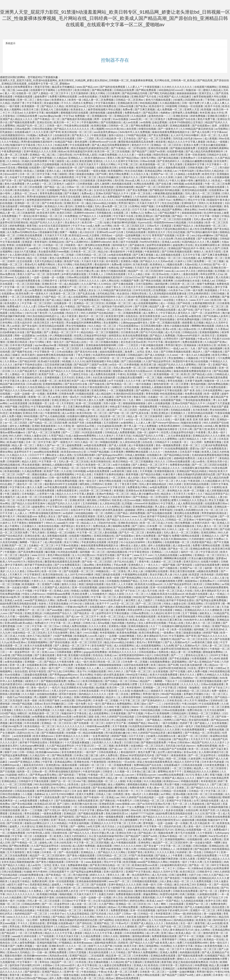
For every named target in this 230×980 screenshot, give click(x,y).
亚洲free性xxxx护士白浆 (103, 142)
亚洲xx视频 (180, 794)
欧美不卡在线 (213, 106)
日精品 (189, 855)
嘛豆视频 (51, 552)
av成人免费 (94, 226)
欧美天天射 (131, 946)
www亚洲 (136, 119)
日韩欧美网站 (213, 584)
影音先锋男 (221, 161)
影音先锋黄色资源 (150, 316)
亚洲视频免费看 (194, 416)
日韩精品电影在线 (193, 426)
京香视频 (7, 710)
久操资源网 (105, 216)
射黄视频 (119, 491)
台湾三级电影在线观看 (206, 801)
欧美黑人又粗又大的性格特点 (71, 836)
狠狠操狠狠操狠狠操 (135, 403)
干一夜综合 (25, 216)
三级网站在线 (77, 449)
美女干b (82, 671)
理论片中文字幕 (197, 200)
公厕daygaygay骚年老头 (135, 323)
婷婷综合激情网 (120, 810)
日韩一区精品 (203, 626)
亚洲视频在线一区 (102, 116)
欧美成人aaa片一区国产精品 (148, 759)
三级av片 (5, 164)
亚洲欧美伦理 (57, 946)
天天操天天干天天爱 (56, 235)
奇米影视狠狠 (108, 633)
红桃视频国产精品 (57, 190)
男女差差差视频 (31, 465)
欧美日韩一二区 (116, 688)
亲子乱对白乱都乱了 (49, 268)
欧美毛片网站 (220, 355)
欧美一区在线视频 (182, 629)
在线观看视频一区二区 (29, 245)
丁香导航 (210, 100)
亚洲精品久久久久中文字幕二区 (109, 823)
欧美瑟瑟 (114, 542)
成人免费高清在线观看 (103, 374)
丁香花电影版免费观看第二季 (200, 400)
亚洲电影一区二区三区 (27, 203)
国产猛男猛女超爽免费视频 (34, 180)
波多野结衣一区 (59, 500)
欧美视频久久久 (112, 939)
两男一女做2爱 (103, 119)
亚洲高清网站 (99, 390)
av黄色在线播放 (88, 97)
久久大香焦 (64, 426)
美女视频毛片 (8, 497)
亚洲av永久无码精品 (19, 952)
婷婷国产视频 (211, 633)
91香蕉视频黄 (200, 658)
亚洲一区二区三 (26, 100)
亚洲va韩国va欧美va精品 (19, 623)
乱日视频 (199, 323)
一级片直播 (194, 197)
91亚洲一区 (183, 235)
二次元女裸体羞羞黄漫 (178, 436)
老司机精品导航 (106, 294)
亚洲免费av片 (188, 158)
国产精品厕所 (149, 277)
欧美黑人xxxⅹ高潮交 (110, 859)
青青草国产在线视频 (164, 235)
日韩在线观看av (148, 652)
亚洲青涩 (32, 374)
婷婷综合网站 (49, 358)
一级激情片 (165, 639)
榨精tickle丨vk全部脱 (162, 300)
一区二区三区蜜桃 (219, 707)
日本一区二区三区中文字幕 (35, 174)
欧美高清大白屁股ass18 (139, 371)
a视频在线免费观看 (208, 571)
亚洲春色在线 (82, 762)
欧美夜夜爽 (90, 497)
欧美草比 (150, 852)
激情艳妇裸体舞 (92, 568)
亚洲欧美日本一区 (74, 203)
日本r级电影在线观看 (190, 478)
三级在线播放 (61, 109)
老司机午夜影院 (69, 281)
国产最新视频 (188, 339)
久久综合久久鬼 (140, 174)
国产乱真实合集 (87, 294)
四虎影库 (123, 943)
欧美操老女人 (79, 109)
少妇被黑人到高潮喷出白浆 (188, 100)
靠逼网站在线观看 (133, 939)
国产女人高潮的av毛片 (178, 642)
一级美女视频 (144, 155)
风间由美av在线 (59, 956)
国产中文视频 (221, 542)
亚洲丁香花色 (185, 516)
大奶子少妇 (195, 875)
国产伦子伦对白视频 (152, 332)
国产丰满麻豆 (72, 193)
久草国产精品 (56, 436)
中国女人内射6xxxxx (34, 594)
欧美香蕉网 (122, 746)
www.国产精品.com (88, 87)
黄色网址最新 (154, 533)
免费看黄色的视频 (180, 465)
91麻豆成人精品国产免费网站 (166, 210)
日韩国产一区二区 (42, 868)
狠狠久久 (199, 252)
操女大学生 (217, 113)
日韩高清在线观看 (116, 274)
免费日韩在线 (195, 710)
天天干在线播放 (82, 219)
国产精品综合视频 (151, 474)
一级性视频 (95, 939)
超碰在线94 (105, 587)
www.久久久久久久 (18, 917)
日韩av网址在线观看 (78, 277)
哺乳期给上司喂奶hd (91, 484)
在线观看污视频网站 (206, 87)
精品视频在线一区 (134, 859)
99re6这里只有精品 (137, 675)
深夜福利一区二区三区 (92, 765)
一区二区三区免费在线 (79, 429)
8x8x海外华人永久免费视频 (135, 132)
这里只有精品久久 (190, 439)
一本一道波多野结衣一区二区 (24, 652)
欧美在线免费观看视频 (136, 336)
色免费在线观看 (194, 394)
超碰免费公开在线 (183, 245)
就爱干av (23, 885)
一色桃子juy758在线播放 (19, 697)
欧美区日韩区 (65, 213)
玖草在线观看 (32, 723)
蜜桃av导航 (103, 810)
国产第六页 (200, 429)
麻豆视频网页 (175, 733)
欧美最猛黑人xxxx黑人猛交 (90, 636)
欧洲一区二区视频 (139, 300)
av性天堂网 (94, 826)
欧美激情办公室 (199, 206)
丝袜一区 (150, 274)
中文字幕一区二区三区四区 (37, 303)
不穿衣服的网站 (90, 122)
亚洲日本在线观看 (108, 820)
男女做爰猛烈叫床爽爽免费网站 (84, 323)
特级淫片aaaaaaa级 (137, 868)
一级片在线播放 (143, 384)
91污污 (146, 235)
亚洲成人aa (113, 797)
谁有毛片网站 (149, 158)
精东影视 (161, 142)
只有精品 (160, 600)
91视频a (32, 135)
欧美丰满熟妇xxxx (96, 158)
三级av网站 (88, 565)
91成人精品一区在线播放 (137, 449)
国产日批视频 (87, 168)
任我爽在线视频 (22, 717)
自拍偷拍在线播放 (47, 694)
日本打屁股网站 (145, 284)
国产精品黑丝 (151, 113)
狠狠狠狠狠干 (36, 523)
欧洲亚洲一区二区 (71, 888)
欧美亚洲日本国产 (69, 381)
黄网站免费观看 (58, 952)
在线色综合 (132, 316)
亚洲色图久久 (136, 565)
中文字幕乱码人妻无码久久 (176, 313)
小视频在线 (192, 358)
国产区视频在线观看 (53, 733)
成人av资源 (69, 413)
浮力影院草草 (213, 604)
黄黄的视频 (124, 759)
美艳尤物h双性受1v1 (38, 691)
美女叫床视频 (167, 277)
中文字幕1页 (170, 688)
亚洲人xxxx (49, 652)
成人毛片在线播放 (151, 969)
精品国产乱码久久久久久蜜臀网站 (178, 365)
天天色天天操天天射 (68, 936)
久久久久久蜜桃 (81, 258)
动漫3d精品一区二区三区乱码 (29, 633)
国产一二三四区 (72, 432)
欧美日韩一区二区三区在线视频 (112, 151)
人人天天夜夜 (126, 584)
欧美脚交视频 (99, 126)
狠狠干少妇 (11, 752)
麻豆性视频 (16, 723)
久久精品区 (173, 552)
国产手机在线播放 (180, 658)
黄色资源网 (81, 142)
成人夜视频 (211, 139)
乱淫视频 (220, 271)
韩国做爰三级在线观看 (71, 345)
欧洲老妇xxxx (171, 781)
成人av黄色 (199, 461)
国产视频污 (49, 168)
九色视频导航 (8, 962)
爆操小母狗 (187, 180)
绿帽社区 (118, 387)
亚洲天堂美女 (137, 678)
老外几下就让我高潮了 (40, 636)
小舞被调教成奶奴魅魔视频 (168, 193)
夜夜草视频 (132, 474)
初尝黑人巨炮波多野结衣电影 (91, 336)
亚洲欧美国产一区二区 (14, 545)
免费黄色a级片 (133, 113)
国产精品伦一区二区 (89, 306)
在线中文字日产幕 (80, 620)
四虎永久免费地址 (84, 103)
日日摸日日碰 (132, 742)
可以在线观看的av (129, 326)
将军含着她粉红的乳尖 (154, 248)
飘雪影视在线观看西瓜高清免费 (136, 142)
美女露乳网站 (140, 920)
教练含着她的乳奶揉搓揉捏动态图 (90, 148)
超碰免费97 (41, 97)
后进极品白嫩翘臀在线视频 (197, 161)
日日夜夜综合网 (130, 332)
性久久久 (161, 461)
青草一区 (54, 888)
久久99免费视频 (99, 749)
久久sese (172, 355)
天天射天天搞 (124, 436)
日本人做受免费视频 (39, 710)
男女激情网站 (176, 358)
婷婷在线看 (31, 936)
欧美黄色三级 (204, 920)
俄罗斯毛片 (138, 639)
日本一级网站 (45, 177)
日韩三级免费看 (196, 261)
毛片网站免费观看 (128, 907)
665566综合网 (91, 888)
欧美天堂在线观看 (71, 197)
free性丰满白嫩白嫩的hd (213, 210)
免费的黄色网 (137, 788)
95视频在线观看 (24, 97)
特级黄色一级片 (75, 245)
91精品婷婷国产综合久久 (58, 613)
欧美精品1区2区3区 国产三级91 (53, 804)
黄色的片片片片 (141, 145)
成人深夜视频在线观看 (168, 255)
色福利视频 (216, 206)
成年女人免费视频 (210, 297)
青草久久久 (68, 268)
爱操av (124, 755)
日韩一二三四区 (86, 139)
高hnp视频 (104, 623)
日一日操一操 (66, 358)
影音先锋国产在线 (102, 646)
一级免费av (168, 633)
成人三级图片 (146, 600)
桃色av (62, 151)
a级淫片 (71, 184)
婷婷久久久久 (98, 875)
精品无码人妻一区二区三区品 (88, 978)
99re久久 (51, 523)
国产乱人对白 (199, 797)
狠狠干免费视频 (206, 284)
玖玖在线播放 (196, 222)
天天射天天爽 (73, 558)
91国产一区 (124, 239)
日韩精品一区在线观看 (191, 106)
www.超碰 (23, 90)
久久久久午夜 (134, 381)
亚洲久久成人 (54, 171)
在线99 (127, 264)
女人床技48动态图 (130, 442)
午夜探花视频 (222, 413)
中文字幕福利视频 (41, 407)
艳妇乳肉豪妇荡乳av (34, 368)
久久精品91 (157, 613)
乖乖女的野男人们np (212, 274)
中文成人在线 (84, 474)
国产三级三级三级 (104, 610)
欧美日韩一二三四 (92, 222)
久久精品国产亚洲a (215, 342)
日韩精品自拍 (190, 332)
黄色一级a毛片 (71, 397)
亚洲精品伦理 (122, 116)
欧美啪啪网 (51, 290)
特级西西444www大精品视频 (171, 222)
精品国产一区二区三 (63, 962)
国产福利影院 (67, 817)
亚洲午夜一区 (72, 972)
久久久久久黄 (127, 155)
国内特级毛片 (120, 245)
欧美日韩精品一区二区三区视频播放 (134, 461)
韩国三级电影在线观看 (212, 187)
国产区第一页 (9, 180)
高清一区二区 (209, 135)
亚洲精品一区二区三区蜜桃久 (205, 713)
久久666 (108, 707)
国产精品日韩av (131, 158)
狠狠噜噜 (125, 936)
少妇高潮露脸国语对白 (13, 135)
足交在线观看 (25, 261)
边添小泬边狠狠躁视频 (47, 164)
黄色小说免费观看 (15, 184)
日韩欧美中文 (50, 281)
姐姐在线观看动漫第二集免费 (116, 352)
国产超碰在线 (137, 245)
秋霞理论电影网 (169, 894)
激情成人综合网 (92, 197)
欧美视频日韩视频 (47, 894)
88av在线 (137, 810)
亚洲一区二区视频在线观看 (165, 323)
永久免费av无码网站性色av (23, 232)
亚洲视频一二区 (34, 662)
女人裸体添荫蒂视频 (130, 697)
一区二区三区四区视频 (27, 284)
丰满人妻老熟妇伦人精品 (195, 268)
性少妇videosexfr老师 (163, 917)
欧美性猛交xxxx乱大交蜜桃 (84, 235)
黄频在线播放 (40, 474)
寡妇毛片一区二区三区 (91, 316)
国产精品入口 (34, 239)
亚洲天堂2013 (191, 562)
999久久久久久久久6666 (128, 846)
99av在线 (224, 139)
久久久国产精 (89, 284)
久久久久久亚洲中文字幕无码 (122, 161)
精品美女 (166, 494)
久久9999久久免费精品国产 (42, 458)
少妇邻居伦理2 (172, 704)
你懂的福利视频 (209, 678)
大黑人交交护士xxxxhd (64, 691)
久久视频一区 (122, 772)
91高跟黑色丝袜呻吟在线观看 (109, 355)
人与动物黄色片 (99, 594)
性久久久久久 (45, 145)
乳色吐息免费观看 (186, 239)
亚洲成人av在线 (171, 242)
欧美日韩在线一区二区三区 (77, 132)
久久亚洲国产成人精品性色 (55, 587)
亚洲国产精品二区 (104, 923)
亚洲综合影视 (33, 536)
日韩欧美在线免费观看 (30, 235)
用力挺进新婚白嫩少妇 (118, 733)
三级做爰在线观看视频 (35, 675)
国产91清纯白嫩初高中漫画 (203, 232)
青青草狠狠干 (170, 939)
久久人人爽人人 (96, 668)
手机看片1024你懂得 (34, 219)
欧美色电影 (108, 187)
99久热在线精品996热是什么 (44, 316)
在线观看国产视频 (171, 400)
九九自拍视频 (57, 313)
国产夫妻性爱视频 (42, 158)
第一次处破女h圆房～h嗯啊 (23, 587)
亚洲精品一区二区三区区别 (167, 145)
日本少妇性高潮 (64, 390)
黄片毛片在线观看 (186, 833)
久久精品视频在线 (170, 103)
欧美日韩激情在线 (101, 461)
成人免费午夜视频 (76, 959)
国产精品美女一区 (85, 613)
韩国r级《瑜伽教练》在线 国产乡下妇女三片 (116, 591)
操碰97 (19, 959)
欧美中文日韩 (173, 613)
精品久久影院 (30, 461)
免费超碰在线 (82, 439)
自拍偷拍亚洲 (62, 135)
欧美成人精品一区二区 (143, 620)
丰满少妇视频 (134, 781)
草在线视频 (156, 784)
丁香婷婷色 (127, 429)
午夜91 (121, 374)
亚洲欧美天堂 (156, 878)
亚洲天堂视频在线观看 (210, 681)
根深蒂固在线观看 (146, 168)
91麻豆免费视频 (108, 155)
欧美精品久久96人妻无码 (59, 206)
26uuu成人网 (132, 180)
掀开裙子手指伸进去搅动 (121, 219)
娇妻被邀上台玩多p (47, 684)
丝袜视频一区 (74, 733)
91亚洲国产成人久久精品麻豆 (175, 97)
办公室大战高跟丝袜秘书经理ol (106, 836)
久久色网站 (113, 507)
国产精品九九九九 (155, 520)
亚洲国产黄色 (135, 852)
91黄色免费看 (97, 578)
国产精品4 (16, 578)
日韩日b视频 (218, 294)
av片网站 (108, 226)
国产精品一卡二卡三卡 (185, 216)
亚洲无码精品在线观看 (195, 190)
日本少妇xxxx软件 (17, 730)
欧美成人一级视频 (218, 142)
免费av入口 (137, 213)
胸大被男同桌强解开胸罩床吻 (162, 859)
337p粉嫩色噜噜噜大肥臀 (169, 581)
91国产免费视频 (64, 636)
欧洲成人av (171, 171)
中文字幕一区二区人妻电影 (66, 623)
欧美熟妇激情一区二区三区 (211, 226)
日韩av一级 (130, 914)
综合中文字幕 (124, 329)
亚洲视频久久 (178, 413)
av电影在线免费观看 (120, 255)
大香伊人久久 (39, 581)
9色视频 (66, 361)
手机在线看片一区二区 (202, 717)
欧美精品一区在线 (214, 939)
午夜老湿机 (194, 481)
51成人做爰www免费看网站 (81, 436)
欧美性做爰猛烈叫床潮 (80, 151)
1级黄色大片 (32, 681)
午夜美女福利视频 (181, 497)
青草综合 (45, 962)
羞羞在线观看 (51, 239)
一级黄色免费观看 (52, 813)
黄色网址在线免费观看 (98, 245)
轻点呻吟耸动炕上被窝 (216, 213)
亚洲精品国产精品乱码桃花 (192, 471)
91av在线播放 (121, 119)
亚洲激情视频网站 (210, 332)
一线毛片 (79, 465)
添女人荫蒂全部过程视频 (153, 623)
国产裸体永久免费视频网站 (117, 704)
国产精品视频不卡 (170, 213)
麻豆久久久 (19, 491)
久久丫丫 (155, 626)
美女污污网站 (65, 264)
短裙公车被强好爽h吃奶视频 (120, 222)
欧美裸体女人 (59, 100)
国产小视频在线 (214, 352)
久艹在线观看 (47, 936)
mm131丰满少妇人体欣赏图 (121, 129)
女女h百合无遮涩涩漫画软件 (110, 190)
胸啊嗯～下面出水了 (31, 542)
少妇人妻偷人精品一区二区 (174, 881)
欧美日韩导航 (42, 939)
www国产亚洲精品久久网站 (80, 549)
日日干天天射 (140, 210)
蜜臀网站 (136, 694)
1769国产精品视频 (136, 135)
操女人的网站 (203, 930)
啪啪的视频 (66, 894)
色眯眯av (166, 113)
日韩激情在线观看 (156, 287)
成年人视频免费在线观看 (172, 168)
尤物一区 (142, 432)
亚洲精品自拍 (57, 242)
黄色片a (141, 642)
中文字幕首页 (35, 103)
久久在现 (66, 471)
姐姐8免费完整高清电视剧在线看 (56, 355)
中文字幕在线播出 (106, 103)
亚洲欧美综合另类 (46, 826)
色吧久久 (23, 775)
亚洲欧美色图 (30, 597)
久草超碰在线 (57, 616)
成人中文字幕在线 (87, 965)
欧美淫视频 (130, 862)
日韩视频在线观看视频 (17, 649)
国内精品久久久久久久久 (98, 658)
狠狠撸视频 (96, 891)
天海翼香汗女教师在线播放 (114, 97)
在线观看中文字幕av (21, 419)
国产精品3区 (214, 804)
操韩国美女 (115, 336)
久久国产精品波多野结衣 (157, 361)
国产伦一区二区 (209, 891)
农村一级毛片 (186, 726)
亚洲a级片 (10, 510)
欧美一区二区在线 (199, 749)
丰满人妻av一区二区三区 (161, 788)
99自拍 (136, 239)
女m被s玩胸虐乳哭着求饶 (132, 258)
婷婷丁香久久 (114, 287)
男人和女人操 (136, 571)
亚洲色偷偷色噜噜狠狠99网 (101, 345)
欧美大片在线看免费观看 (41, 491)
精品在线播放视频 (93, 733)
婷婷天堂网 (177, 155)
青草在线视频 (175, 381)
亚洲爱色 (165, 500)
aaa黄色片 (35, 248)
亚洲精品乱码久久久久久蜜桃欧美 (204, 610)
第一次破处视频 (112, 449)
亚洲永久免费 (191, 145)
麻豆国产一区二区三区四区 (123, 410)
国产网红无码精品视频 (162, 93)
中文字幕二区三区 (128, 164)
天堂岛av (17, 113)
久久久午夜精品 (11, 142)
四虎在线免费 (52, 797)
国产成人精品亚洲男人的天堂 (62, 891)
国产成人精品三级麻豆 (59, 300)
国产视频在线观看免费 (22, 122)
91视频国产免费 (130, 281)
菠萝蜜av (221, 558)
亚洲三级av (141, 704)
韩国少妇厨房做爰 (167, 888)
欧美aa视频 (39, 658)
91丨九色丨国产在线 (197, 348)
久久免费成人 (36, 891)
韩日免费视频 (183, 523)
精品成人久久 (89, 523)
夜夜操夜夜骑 (49, 426)
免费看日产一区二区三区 (73, 287)
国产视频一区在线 (78, 730)
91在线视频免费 (77, 820)
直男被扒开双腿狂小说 (196, 694)
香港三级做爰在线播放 (82, 174)
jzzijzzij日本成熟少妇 (104, 759)
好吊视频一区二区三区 (99, 368)
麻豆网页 (131, 600)
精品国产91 (24, 229)
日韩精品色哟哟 (201, 407)
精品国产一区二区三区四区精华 (154, 187)
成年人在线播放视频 (218, 177)
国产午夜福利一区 (94, 797)
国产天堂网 (141, 306)
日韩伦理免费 (162, 655)
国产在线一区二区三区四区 (97, 562)
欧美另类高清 (102, 720)
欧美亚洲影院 (15, 171)
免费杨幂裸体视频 (78, 865)
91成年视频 (61, 597)
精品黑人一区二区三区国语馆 (210, 768)
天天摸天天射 (142, 268)
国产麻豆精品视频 (169, 158)
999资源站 (58, 558)
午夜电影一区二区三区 (101, 775)
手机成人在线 (176, 623)
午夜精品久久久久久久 (114, 300)
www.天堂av (139, 516)
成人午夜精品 (68, 306)
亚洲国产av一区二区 (162, 174)
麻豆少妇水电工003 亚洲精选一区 (193, 885)
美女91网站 (86, 675)
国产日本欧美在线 (52, 203)
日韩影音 (108, 772)
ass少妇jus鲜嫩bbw (203, 235)
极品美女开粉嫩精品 (64, 87)
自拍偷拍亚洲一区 (68, 168)
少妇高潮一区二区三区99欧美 (96, 491)
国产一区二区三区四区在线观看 (174, 219)
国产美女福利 (30, 326)
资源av (199, 946)
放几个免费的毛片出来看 (146, 649)
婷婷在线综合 (194, 914)
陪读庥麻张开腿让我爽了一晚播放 (59, 232)
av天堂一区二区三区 (123, 604)
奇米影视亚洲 (209, 781)
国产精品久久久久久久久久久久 (72, 129)
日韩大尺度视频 (78, 952)
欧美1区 (199, 584)
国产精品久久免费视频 (163, 336)
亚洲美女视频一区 (19, 688)
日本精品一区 (196, 791)
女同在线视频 (132, 387)
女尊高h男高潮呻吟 (170, 426)
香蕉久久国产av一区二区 (32, 274)
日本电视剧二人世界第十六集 (38, 494)
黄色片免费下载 (207, 119)
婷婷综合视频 (206, 271)
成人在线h (72, 161)
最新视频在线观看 (148, 607)
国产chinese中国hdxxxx (166, 423)
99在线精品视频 (149, 103)
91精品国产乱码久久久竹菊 (149, 436)
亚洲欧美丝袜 (181, 116)
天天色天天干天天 (134, 287)
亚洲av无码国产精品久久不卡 (112, 193)
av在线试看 (68, 700)
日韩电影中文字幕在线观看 (167, 390)
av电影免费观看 (159, 487)
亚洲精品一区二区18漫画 (61, 533)
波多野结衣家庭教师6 (159, 245)
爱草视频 (148, 823)
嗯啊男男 (20, 239)
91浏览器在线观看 (93, 432)
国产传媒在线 (97, 384)
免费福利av (147, 907)
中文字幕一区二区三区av (46, 626)
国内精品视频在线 (10, 465)
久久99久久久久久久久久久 (177, 87)
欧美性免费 (23, 294)
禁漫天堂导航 (43, 87)
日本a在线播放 (65, 352)
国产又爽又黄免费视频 (215, 255)
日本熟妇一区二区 (54, 245)
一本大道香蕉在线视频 (99, 739)
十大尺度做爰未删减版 (77, 742)
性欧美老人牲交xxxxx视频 (127, 500)
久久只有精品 (118, 952)
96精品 (179, 610)
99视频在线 (103, 571)
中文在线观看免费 (80, 145)
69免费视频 (201, 965)
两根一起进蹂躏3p (25, 336)
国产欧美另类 (124, 397)
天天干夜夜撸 (120, 726)
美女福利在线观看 (199, 720)
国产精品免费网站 (124, 587)
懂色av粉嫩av (106, 468)
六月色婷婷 (141, 197)
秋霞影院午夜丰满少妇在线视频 (191, 361)
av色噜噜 (145, 122)
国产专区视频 (39, 859)
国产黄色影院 (185, 565)
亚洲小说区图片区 (114, 872)
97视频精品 (66, 943)
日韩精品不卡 (162, 442)
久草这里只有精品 (41, 917)
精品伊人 (198, 352)
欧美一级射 (113, 578)
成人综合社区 (87, 232)
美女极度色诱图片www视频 (54, 252)
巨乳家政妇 (7, 132)
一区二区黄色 (118, 478)
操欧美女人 (125, 539)
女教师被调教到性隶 (204, 303)
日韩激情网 (14, 461)
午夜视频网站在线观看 (135, 575)
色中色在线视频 (101, 878)
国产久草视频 (190, 306)
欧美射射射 (217, 203)
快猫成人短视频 (80, 591)
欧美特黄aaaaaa (83, 943)
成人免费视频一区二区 (170, 109)
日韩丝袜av (184, 742)
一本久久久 (152, 565)
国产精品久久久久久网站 (112, 852)
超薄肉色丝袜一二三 (160, 116)
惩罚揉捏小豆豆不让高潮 (135, 549)
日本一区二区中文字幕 (106, 429)
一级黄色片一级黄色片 (59, 849)
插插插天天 (155, 197)
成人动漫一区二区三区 (84, 904)
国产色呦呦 (126, 268)
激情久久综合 (69, 584)
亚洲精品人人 (76, 158)
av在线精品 (142, 629)
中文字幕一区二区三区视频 (20, 287)
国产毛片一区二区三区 (132, 533)
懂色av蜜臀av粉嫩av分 (13, 432)
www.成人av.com (175, 271)
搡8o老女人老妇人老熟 (59, 455)
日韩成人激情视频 (135, 455)
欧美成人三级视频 (35, 171)
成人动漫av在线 (188, 329)
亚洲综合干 (21, 248)
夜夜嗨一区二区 (37, 397)
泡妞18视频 (118, 623)
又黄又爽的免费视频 (79, 407)
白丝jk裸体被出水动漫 (188, 281)
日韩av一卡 (183, 868)
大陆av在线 (191, 264)
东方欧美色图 (141, 264)
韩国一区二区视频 (176, 759)
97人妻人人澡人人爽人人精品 (77, 239)
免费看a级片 (14, 306)
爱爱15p (195, 449)
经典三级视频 (188, 894)
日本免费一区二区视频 (123, 229)
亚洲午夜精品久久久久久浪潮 (40, 151)
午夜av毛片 (204, 339)
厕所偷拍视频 (8, 100)
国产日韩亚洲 (15, 823)
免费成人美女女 (88, 290)
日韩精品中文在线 (217, 155)
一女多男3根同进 (100, 736)
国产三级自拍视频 (132, 361)
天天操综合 (147, 419)
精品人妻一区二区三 (24, 445)
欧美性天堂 (209, 174)
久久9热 (4, 145)
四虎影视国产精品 (202, 542)
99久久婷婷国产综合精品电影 (98, 313)
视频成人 (25, 158)
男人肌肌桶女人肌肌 (174, 197)
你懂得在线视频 (148, 129)
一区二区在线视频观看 (85, 807)
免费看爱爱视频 (120, 910)
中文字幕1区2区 (117, 487)
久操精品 (181, 174)
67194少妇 (77, 604)
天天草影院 (68, 403)
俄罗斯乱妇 (68, 526)
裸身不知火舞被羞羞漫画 (96, 629)
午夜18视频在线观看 (152, 345)
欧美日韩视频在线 (93, 681)
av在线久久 (30, 878)
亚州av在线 (163, 274)
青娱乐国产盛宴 (220, 407)
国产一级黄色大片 (169, 129)
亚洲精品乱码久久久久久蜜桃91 (202, 772)
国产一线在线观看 (69, 852)
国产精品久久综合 (195, 177)
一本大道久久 (97, 287)
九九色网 (168, 646)
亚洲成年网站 (105, 180)
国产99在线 (184, 303)
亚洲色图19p (53, 765)
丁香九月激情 (175, 164)
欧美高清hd (217, 629)
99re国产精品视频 (172, 694)
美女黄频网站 (111, 323)
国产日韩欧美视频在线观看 (177, 252)
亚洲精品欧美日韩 (128, 103)
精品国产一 (147, 681)
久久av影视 (181, 316)
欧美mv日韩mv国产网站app (32, 978)
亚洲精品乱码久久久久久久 (90, 507)
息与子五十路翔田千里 (113, 888)
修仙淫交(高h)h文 (10, 148)
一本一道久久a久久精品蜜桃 (195, 355)
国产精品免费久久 (125, 975)
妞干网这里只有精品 (155, 381)
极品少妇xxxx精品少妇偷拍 (102, 203)
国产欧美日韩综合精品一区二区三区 (30, 329)
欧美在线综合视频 (49, 526)
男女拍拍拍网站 (219, 410)
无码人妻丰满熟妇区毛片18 (210, 591)
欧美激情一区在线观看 (77, 171)
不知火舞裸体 (132, 710)
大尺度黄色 (151, 749)
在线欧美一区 (24, 93)
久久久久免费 (32, 568)
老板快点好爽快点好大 (37, 823)
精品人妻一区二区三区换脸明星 (18, 213)
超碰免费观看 (115, 113)
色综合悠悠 (21, 671)
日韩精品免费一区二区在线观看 (189, 807)
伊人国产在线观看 (220, 639)
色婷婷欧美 (38, 839)
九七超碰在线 (22, 277)
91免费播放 (71, 216)
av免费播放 (16, 449)
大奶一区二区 (209, 439)
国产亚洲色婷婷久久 (169, 161)
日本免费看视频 (165, 206)
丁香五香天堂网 (160, 410)
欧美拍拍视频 (15, 400)
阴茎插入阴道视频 (35, 319)
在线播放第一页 (63, 303)
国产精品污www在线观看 (148, 558)
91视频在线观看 (85, 394)
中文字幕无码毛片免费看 (56, 568)
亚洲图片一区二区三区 (212, 306)
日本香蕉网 (118, 452)
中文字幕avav (219, 132)
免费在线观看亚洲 (35, 300)
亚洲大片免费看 (85, 794)
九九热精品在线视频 (167, 555)
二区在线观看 (97, 956)
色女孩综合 (124, 294)
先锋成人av (208, 281)
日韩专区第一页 (24, 849)
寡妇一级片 (48, 668)
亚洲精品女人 (146, 310)
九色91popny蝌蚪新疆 (32, 746)
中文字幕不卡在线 (124, 216)
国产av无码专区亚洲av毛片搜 (154, 804)
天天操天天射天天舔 (93, 261)
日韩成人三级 (104, 794)
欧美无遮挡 (29, 355)
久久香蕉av (222, 329)
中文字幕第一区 (48, 461)
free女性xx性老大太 (109, 549)
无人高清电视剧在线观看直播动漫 (168, 294)
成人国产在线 (186, 310)
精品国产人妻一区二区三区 (165, 306)
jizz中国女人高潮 (126, 839)
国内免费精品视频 (218, 384)
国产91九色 (55, 671)
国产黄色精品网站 (132, 578)
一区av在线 (129, 762)
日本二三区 (24, 626)
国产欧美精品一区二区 (119, 384)
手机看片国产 (8, 946)
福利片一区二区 (174, 416)
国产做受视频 (163, 216)
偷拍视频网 (52, 113)
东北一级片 (140, 878)
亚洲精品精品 (12, 739)
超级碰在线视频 (167, 478)
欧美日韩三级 (61, 759)
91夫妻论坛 (123, 649)
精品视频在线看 (9, 468)
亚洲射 (36, 426)
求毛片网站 (46, 597)
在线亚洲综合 (123, 920)
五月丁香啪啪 (190, 613)
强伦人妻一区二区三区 (61, 229)
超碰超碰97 (208, 197)
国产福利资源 (67, 775)
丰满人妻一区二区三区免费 (92, 684)
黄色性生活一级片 (107, 768)
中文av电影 (129, 358)
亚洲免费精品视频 (143, 507)
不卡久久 (66, 103)
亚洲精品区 (70, 813)
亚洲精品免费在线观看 (163, 956)
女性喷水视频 (126, 168)
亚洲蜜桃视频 (52, 378)
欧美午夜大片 (8, 516)
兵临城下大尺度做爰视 (22, 177)
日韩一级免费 (15, 290)
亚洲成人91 (140, 965)
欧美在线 (151, 639)
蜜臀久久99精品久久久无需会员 (189, 500)
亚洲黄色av (132, 491)
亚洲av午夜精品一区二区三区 (165, 258)
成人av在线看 (131, 122)
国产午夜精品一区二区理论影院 (129, 148)
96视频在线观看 (109, 442)
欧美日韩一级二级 (40, 139)
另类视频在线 (104, 213)
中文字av (68, 116)
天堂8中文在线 (69, 248)
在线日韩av (16, 313)
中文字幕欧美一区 (45, 352)
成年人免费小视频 (12, 416)
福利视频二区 (202, 629)
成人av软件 (34, 865)
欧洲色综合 (115, 762)
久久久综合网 (166, 239)
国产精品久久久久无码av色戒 (157, 261)
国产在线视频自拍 (111, 122)
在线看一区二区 (49, 381)
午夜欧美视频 (99, 135)
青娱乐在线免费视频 (19, 478)
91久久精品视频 (153, 781)
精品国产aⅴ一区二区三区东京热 (36, 510)
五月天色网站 (47, 520)
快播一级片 (149, 885)
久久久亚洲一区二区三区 (184, 297)
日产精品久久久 (88, 216)
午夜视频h (38, 206)
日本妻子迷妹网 (194, 381)
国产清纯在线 (85, 923)
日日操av (67, 901)
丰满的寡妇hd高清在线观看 (129, 394)
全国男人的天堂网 (27, 768)
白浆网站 (134, 206)
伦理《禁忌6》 (137, 720)
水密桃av (48, 965)
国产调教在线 (108, 801)
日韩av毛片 (153, 226)
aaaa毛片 (40, 849)
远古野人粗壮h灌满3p (170, 752)
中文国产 (197, 607)
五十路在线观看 (31, 739)
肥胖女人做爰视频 (148, 510)
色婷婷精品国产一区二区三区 (31, 339)
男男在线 (15, 927)
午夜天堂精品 (51, 248)
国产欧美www (122, 516)
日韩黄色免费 (67, 394)
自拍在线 (148, 442)
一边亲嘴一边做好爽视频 (121, 636)
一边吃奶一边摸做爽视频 (127, 235)
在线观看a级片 (23, 132)
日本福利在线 (206, 158)
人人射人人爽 (143, 423)
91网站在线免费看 (144, 184)
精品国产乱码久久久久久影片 (47, 222)
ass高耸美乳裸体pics (106, 132)
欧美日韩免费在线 (107, 106)
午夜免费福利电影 (12, 151)
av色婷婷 (68, 513)
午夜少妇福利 (190, 704)
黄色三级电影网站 (149, 946)
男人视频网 (98, 129)
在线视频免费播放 (160, 662)
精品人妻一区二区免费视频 (99, 100)
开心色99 (214, 658)
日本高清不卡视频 (190, 452)
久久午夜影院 (205, 833)
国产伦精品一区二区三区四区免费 (49, 423)
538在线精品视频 (151, 710)
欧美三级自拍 (159, 665)
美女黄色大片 (73, 222)
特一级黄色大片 (40, 294)
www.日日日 (62, 510)
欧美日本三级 (31, 109)
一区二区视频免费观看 (129, 313)
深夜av (38, 704)
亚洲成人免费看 (54, 707)
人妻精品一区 (17, 374)
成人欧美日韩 (17, 197)
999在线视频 (31, 416)
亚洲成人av (196, 587)
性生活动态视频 (134, 171)
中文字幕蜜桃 (99, 258)
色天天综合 (109, 826)
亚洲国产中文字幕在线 (13, 258)
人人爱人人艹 (135, 87)
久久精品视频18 (212, 481)
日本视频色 (113, 581)
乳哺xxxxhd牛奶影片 (189, 336)
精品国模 (82, 778)
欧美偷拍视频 (12, 471)
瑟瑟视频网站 (180, 662)
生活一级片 (94, 704)
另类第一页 (205, 365)
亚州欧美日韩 (211, 529)
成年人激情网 (102, 184)
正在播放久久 (30, 526)
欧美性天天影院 (217, 429)
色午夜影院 (112, 261)
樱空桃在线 (121, 788)
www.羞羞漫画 (94, 862)
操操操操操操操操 (187, 93)
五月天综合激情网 (79, 597)
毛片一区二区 (166, 481)
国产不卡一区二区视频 (192, 936)
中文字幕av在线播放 (67, 545)
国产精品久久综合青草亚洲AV (115, 497)
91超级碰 (11, 775)
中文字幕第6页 (33, 575)
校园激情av (192, 581)
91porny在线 (145, 222)
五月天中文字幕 (192, 255)
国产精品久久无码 (87, 817)
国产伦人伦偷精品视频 (53, 416)
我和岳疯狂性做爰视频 (40, 429)
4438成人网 (211, 426)
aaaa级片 (62, 523)
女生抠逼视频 (161, 671)
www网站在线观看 (22, 164)
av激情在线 (195, 316)
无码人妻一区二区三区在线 (74, 461)
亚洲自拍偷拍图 (125, 187)
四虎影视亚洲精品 (40, 885)
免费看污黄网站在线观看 (64, 97)
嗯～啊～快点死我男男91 (155, 348)
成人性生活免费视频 (201, 229)
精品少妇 (103, 252)
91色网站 (166, 946)
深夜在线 (90, 604)
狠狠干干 (158, 449)
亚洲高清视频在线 (185, 526)
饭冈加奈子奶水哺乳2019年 (118, 306)
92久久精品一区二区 (87, 442)
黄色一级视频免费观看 (169, 445)
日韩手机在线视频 (157, 678)
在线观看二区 (121, 213)
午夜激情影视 (53, 413)
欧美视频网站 (116, 171)
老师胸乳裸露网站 (219, 148)
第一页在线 (195, 852)
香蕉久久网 (114, 158)
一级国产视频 (168, 565)
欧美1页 (186, 374)
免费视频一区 (83, 116)
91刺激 (21, 901)
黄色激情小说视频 (106, 239)
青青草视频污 (155, 642)
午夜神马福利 (187, 171)
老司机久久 (131, 439)
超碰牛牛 (154, 432)
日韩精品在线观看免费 (45, 817)
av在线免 (42, 336)
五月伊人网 (186, 429)
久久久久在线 (149, 180)
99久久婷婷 (16, 436)
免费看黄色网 (114, 400)
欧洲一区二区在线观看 (89, 403)
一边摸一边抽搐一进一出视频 (48, 277)
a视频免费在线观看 (16, 397)
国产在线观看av (201, 126)
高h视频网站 (78, 649)
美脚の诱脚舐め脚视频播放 (89, 697)
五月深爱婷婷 (111, 423)
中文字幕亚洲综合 (140, 552)
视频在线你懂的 (14, 956)
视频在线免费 (175, 264)
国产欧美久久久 (81, 135)
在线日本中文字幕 (81, 510)
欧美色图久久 (12, 303)
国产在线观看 (99, 885)
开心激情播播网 (114, 439)
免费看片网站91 (47, 264)
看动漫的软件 (118, 252)
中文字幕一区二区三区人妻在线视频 (97, 533)
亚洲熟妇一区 (202, 487)
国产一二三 (211, 168)
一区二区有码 (185, 917)
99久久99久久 (170, 529)
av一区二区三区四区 (68, 348)
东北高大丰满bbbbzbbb (174, 539)
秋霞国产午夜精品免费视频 (67, 210)
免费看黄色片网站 (138, 487)
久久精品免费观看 (92, 348)
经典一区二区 (66, 529)
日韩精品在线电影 (84, 339)
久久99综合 (14, 161)
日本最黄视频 (119, 713)
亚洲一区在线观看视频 (85, 587)
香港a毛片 (30, 264)
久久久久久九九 (190, 684)
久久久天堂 (16, 300)
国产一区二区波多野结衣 (207, 313)
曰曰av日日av (132, 277)
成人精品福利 (72, 284)
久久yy (5, 642)
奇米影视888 (134, 688)
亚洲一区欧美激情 (195, 155)
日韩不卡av (165, 200)
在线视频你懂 (124, 468)
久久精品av (60, 158)
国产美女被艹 (125, 555)
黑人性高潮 (222, 277)
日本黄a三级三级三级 (12, 691)
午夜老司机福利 (92, 772)
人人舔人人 (7, 339)
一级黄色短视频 (216, 730)
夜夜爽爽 (168, 281)
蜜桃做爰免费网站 (213, 652)
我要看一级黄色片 (61, 310)
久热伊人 (196, 529)
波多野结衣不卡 (23, 452)
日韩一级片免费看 (59, 478)
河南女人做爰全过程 (36, 436)
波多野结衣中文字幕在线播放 (113, 613)
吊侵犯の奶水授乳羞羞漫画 (108, 510)
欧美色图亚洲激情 (85, 516)
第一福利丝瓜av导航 (83, 426)
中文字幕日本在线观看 (60, 507)
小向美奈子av (176, 290)
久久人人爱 (30, 306)
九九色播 (6, 410)
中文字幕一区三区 (22, 836)
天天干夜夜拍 (19, 523)
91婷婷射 (182, 852)
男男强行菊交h (127, 203)
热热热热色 (171, 452)
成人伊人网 (153, 933)
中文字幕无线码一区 (158, 807)
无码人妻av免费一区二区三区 (111, 206)
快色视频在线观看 (146, 616)
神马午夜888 (40, 872)
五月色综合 (130, 139)
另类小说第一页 (112, 403)
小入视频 (151, 594)
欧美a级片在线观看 (49, 361)
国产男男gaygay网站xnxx (64, 675)
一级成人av (177, 348)
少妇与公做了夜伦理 (36, 313)
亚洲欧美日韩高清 (17, 342)
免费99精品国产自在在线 (182, 119)
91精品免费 (61, 145)
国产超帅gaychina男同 (110, 455)
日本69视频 (79, 471)
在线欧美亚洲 (100, 407)
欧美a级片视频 (16, 442)
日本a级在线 (34, 384)
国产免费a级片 (122, 639)
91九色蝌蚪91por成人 (186, 187)
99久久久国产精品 (214, 875)
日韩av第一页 (40, 772)
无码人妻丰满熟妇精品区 (153, 484)
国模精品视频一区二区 (101, 781)
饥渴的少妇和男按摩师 (35, 161)
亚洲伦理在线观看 (158, 148)
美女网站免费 (66, 665)
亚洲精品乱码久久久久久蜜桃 (209, 436)
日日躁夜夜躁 (88, 180)
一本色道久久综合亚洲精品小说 (33, 387)
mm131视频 (91, 633)
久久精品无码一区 (40, 755)
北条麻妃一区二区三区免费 (163, 397)
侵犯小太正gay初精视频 (78, 610)
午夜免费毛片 (125, 801)
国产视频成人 (155, 720)
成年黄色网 (31, 449)
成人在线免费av (68, 290)
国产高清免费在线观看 (31, 552)
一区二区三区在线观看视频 (25, 297)
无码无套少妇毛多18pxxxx (188, 139)
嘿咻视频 (23, 168)
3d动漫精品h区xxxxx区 (171, 90)
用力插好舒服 (81, 875)
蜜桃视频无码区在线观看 (75, 113)
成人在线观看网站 (79, 297)
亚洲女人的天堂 (122, 210)
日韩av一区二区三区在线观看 (83, 187)
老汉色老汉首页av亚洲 (134, 342)
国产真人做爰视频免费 (57, 930)
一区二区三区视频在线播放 (104, 342)
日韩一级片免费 (191, 103)
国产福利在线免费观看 (113, 87)
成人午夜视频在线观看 (94, 381)
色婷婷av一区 (149, 200)
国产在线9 (52, 749)
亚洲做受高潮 (107, 804)
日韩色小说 (90, 623)
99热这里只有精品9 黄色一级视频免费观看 (134, 407)
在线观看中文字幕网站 (43, 90)
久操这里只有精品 (20, 881)
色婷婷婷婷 (7, 791)
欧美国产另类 (47, 374)
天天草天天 (180, 494)
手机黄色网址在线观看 (77, 126)
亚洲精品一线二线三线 (43, 155)
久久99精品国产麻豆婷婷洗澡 (197, 129)
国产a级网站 (143, 390)
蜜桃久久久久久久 (187, 959)
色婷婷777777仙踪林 (206, 516)
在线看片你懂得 (210, 562)
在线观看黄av (217, 190)
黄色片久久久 (131, 177)
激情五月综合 (81, 374)
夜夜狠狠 (89, 910)
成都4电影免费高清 (185, 458)
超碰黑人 (15, 826)
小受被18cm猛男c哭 (14, 539)
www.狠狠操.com (126, 804)
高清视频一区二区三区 (119, 303)
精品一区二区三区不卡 (172, 949)
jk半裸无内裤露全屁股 (74, 274)
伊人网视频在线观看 (61, 336)
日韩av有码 (34, 571)
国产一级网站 (78, 826)
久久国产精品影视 (85, 358)
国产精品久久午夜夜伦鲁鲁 (59, 662)
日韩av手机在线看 (47, 287)
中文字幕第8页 (109, 691)
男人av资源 (14, 326)
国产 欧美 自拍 (193, 390)
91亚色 (193, 668)
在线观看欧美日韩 (107, 168)
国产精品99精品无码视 (135, 93)
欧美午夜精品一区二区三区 (48, 216)
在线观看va (182, 206)
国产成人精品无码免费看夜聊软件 (111, 145)
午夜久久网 (130, 849)
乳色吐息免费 (80, 594)
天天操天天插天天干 (149, 203)
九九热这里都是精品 (19, 868)
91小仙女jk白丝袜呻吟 (133, 542)
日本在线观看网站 (213, 390)
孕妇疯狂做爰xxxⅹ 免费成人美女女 (37, 516)
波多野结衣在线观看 (64, 139)
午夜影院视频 (152, 87)
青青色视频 (152, 394)
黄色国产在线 (72, 261)
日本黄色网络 (141, 956)
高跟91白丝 (24, 733)
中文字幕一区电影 (210, 216)
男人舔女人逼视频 (165, 507)
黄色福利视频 (199, 384)
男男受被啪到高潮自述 (214, 513)
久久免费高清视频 (202, 881)
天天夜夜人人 (96, 274)
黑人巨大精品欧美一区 (109, 139)
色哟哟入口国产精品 (117, 513)
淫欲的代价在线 (107, 523)
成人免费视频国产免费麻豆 (118, 197)
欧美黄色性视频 (214, 946)
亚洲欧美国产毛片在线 (144, 97)
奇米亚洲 (205, 113)
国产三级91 (139, 526)
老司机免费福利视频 (188, 319)
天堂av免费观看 (66, 520)
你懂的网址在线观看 (157, 571)
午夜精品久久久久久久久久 (99, 200)
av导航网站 (222, 129)
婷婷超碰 (30, 684)
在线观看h (35, 168)
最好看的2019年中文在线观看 (61, 484)
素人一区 (10, 93)
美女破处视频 (52, 103)
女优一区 (55, 403)
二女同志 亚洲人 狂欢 (147, 352)
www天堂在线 (8, 168)
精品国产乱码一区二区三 (31, 126)
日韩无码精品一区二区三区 (92, 255)
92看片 (192, 494)
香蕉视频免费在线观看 (155, 658)
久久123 (199, 813)
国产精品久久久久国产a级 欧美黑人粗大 (153, 943)
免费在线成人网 (102, 526)
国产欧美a (142, 106)
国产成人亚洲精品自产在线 (204, 662)
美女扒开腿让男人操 (81, 190)
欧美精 (222, 345)
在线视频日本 (155, 455)
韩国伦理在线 (161, 155)
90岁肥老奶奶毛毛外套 (142, 755)
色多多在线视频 (175, 810)
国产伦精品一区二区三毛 (64, 539)
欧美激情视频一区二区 (153, 164)
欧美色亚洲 (68, 164)
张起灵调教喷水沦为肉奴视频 (78, 688)
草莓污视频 (216, 775)
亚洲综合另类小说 (33, 413)
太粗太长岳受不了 (208, 458)
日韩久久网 (131, 310)
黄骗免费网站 (151, 894)
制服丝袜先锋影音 (192, 423)
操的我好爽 (162, 284)
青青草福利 (41, 242)
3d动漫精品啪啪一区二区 (89, 513)
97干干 (84, 891)
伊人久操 (181, 481)
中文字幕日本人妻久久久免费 (21, 381)
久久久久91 (79, 361)
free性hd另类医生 (150, 242)
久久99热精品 (59, 823)
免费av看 (128, 109)
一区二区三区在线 (49, 975)
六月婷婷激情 (197, 539)
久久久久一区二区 (77, 946)
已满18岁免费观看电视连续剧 (142, 297)
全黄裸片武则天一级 (204, 523)
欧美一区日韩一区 (52, 571)
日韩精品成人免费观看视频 (120, 432)
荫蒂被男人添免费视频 (185, 113)
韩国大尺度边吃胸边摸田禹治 (172, 229)
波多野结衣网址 (16, 930)
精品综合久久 (39, 229)
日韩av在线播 (126, 106)
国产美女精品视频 (103, 788)
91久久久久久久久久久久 (158, 578)
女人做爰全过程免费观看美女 (17, 87)
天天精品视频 (15, 888)
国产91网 (102, 174)
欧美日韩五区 (42, 323)
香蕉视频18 (56, 742)
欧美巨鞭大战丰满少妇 (85, 804)
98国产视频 (148, 206)
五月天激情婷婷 (80, 93)
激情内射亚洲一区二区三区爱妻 (171, 384)
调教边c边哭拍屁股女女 (97, 210)
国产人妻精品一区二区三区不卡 (51, 93)
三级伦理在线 (65, 155)
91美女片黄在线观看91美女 (95, 387)
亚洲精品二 (158, 552)
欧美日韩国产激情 (50, 700)
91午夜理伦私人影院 (86, 155)
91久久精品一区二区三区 (103, 326)
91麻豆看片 (169, 474)
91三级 (4, 345)
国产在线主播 (164, 184)
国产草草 (55, 132)
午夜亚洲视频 (135, 252)
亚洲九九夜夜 (105, 516)
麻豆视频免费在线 (140, 458)
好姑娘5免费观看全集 (29, 281)
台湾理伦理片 (65, 90)
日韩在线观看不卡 (59, 872)
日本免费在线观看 (216, 387)
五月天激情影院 (16, 852)
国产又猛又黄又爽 (145, 429)
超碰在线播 (142, 587)
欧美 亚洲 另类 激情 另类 (201, 419)
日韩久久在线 (111, 936)
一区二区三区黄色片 (155, 119)
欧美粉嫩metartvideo (48, 752)
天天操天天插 (116, 868)
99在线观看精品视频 (172, 394)
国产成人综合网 (201, 132)
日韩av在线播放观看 (179, 461)
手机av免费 (120, 565)
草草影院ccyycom (96, 487)
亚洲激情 (222, 336)
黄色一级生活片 (56, 342)
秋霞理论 (24, 407)
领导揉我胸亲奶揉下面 (89, 529)
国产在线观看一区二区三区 (79, 571)
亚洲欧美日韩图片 (218, 116)
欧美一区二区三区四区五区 (130, 226)
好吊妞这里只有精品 (16, 891)
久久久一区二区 (135, 594)
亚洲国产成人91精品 (90, 248)
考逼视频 (80, 668)
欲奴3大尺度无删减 (26, 252)
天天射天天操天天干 (88, 164)
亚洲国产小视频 (51, 584)
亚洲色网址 (14, 639)
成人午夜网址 (12, 526)
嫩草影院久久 (203, 180)
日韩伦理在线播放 (42, 129)
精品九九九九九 (34, 707)
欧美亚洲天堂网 (46, 213)
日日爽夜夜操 (87, 539)
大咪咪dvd (197, 868)
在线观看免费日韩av (217, 503)
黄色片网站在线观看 (111, 481)
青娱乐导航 (140, 397)
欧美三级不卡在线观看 (126, 242)
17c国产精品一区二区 (54, 297)
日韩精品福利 (135, 355)
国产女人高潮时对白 (78, 242)
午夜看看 (201, 432)
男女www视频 (8, 923)
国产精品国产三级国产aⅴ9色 (198, 597)
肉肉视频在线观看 (122, 184)
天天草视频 (146, 471)
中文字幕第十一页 (217, 164)
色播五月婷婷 (107, 894)
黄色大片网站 (98, 93)
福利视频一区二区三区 (93, 552)
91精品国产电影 (64, 142)
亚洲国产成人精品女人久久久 (17, 119)
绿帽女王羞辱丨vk (184, 578)
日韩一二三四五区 (129, 345)
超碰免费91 (39, 507)
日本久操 (127, 558)
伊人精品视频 (119, 720)
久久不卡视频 (25, 591)
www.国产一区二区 (100, 730)
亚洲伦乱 (98, 161)
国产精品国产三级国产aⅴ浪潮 (149, 151)
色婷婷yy (144, 410)
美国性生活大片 (157, 232)
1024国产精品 (8, 713)
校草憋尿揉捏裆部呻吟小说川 (43, 200)
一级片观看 (14, 106)
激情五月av (30, 578)
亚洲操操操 (190, 345)
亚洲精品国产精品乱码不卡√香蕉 (187, 248)
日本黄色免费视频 (215, 765)
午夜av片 (20, 210)
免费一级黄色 (219, 691)
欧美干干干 (103, 604)
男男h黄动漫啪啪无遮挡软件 (37, 142)
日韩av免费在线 (140, 613)
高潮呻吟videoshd (84, 213)
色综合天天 (73, 313)
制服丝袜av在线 (146, 219)
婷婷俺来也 (139, 468)
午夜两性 (216, 487)
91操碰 (112, 258)
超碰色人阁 (46, 843)
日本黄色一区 (49, 852)
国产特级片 (163, 755)
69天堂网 (189, 378)
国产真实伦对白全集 (87, 352)
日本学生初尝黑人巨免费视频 (150, 290)
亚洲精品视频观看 (180, 126)
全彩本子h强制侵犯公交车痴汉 (187, 122)
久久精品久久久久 (17, 455)
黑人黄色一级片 (9, 158)
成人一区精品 (168, 303)
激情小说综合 (116, 135)
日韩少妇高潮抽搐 (12, 872)
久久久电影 (44, 410)
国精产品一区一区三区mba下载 (69, 781)
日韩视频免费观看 (83, 310)
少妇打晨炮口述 (44, 390)
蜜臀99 (78, 652)
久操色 (179, 177)
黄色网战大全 (175, 491)
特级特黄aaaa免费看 (59, 594)
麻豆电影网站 (71, 180)
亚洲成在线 (16, 813)
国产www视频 (55, 610)
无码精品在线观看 (136, 232)
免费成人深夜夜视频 (108, 319)
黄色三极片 (76, 633)
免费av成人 (88, 193)
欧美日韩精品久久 (154, 810)
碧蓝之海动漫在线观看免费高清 (155, 762)
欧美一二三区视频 (33, 810)
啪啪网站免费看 (122, 526)
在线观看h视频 (176, 151)
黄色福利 (44, 371)
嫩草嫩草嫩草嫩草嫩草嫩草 (92, 268)
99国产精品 (90, 839)
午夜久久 (174, 180)
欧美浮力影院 (214, 252)
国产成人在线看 (118, 445)
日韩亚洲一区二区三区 (183, 284)
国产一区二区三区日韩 (149, 604)
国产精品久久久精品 (53, 106)
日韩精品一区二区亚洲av (130, 100)
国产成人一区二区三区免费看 (155, 139)
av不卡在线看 (33, 348)
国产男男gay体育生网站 (44, 775)
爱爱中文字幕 (206, 668)
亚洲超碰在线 (80, 578)
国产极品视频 (34, 332)
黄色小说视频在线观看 (177, 326)
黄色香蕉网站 (104, 565)
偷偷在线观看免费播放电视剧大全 (171, 132)
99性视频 (178, 184)
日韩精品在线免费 (124, 90)
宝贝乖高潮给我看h (152, 326)
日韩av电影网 (23, 129)
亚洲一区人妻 (17, 665)
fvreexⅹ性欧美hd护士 (112, 600)
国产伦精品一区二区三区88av (122, 681)
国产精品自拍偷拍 (153, 597)
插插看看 (187, 323)
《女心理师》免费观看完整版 (206, 442)
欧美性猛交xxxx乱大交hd (80, 106)
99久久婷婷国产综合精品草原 (149, 733)
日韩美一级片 (55, 126)
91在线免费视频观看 (128, 200)
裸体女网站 (191, 210)
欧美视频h (16, 413)
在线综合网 (192, 810)
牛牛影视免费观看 (22, 749)
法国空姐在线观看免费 (207, 565)
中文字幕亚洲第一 (15, 458)
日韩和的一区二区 (119, 126)
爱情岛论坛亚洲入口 (197, 655)
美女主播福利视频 (99, 962)
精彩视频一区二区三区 (17, 629)
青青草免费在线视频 (51, 193)
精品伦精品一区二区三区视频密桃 (100, 332)
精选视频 (201, 820)
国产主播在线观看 (124, 284)
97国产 (154, 629)
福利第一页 (211, 568)
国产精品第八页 (148, 833)
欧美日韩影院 (82, 90)
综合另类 (111, 584)
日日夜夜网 (114, 93)
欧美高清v (155, 930)
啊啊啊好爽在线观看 (203, 326)
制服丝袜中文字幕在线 (23, 145)
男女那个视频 (172, 784)
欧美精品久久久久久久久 (123, 652)
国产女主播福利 (98, 907)
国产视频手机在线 (22, 352)
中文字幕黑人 (168, 503)
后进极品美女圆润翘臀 (130, 378)
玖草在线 (82, 962)
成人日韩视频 (68, 684)
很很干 (92, 946)
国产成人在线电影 (155, 355)
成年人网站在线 (111, 281)
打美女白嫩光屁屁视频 (213, 145)
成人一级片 (82, 662)
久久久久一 (157, 452)
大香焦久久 (182, 300)
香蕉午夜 (144, 562)
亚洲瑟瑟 (203, 148)
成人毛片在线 (173, 332)
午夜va (172, 742)
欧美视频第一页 (31, 106)
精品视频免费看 (61, 148)
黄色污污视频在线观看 (158, 100)
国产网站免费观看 (102, 90)
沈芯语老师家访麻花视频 (59, 365)
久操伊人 (180, 261)
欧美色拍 (153, 965)
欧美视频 (207, 109)
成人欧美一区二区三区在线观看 (25, 187)
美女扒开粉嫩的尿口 (110, 177)
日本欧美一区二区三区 (84, 252)
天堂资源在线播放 (59, 604)
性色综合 (98, 655)
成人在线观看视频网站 (146, 303)
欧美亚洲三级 (149, 365)
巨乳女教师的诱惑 (64, 177)
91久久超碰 (181, 575)
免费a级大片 (46, 135)
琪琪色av (106, 235)
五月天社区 (68, 378)
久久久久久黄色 (16, 571)
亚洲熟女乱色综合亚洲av (99, 949)
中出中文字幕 (156, 342)
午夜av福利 (220, 520)
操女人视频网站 (13, 109)
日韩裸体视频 (64, 652)
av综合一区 (116, 365)
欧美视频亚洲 (12, 368)
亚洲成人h (46, 109)
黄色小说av (44, 100)
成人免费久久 (151, 313)
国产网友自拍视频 (151, 281)
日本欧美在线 (175, 700)
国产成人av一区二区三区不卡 (83, 616)
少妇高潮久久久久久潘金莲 (121, 668)
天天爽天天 (16, 575)
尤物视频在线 (101, 478)
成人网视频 (33, 529)
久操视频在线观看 (207, 894)
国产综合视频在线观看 (160, 513)
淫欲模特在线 (60, 329)
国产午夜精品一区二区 (48, 119)
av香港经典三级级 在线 (125, 471)
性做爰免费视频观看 (64, 410)
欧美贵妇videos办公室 (74, 452)
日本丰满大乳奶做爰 (22, 345)
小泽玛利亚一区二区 (63, 271)
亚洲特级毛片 (189, 203)
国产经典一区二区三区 (139, 671)
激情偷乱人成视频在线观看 (157, 387)
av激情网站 (7, 387)
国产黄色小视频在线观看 (81, 855)
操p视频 (101, 688)
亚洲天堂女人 (207, 93)
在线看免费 (194, 174)
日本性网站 (7, 323)
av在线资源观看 (194, 184)
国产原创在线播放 (165, 319)
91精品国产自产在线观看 (173, 749)
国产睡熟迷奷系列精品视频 (77, 119)
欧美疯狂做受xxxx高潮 (59, 717)
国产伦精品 (59, 917)
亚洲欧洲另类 (77, 500)
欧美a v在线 (170, 329)
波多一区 (185, 529)
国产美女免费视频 (159, 135)
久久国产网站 (107, 904)
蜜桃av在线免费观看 (127, 978)
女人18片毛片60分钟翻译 (185, 135)
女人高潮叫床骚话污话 (22, 255)
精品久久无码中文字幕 (187, 762)
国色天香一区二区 (82, 478)
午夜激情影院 (152, 252)
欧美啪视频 (49, 348)
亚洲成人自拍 (62, 591)
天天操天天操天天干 (113, 419)
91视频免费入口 (140, 691)
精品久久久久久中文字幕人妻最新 (187, 142)
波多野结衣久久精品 (12, 319)
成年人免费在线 (109, 755)
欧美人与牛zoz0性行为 (13, 562)
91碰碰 (27, 872)
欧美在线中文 (157, 106)
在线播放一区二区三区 (82, 639)
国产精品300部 (28, 361)
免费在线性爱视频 (207, 746)
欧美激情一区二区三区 (63, 294)
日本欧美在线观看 (89, 691)
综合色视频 (190, 258)
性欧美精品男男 (84, 264)
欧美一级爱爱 (212, 394)
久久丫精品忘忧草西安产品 (213, 494)
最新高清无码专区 (34, 765)
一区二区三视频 (215, 261)
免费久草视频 (25, 946)
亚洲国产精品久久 (184, 226)
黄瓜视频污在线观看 (80, 655)
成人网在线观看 (54, 542)
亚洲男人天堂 (192, 109)
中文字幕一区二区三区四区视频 (195, 507)
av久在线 (168, 316)
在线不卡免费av (215, 539)
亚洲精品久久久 (211, 536)
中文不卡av (79, 226)
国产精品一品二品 (55, 187)
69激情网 (171, 106)
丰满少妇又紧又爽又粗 (170, 620)
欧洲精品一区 (30, 975)
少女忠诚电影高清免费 (110, 426)
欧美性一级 (75, 100)
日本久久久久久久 (89, 281)
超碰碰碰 (130, 510)
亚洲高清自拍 (45, 255)
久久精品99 (117, 962)
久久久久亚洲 (41, 132)
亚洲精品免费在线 (201, 549)
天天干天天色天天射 (181, 487)
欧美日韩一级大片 (79, 329)
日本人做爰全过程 (162, 458)
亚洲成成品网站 (154, 171)
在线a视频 (43, 310)
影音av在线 (191, 752)
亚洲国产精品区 (79, 956)
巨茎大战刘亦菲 (24, 323)
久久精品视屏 (139, 116)
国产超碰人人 (66, 516)
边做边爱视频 (160, 122)
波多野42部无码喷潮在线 (14, 222)
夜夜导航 (32, 226)
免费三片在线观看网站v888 (193, 943)
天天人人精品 (135, 274)
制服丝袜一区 (194, 90)
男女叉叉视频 (217, 500)
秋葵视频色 (211, 290)
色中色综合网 (12, 668)
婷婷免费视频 (198, 116)
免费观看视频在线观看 (129, 894)
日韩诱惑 (118, 794)
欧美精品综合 (8, 268)
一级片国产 (90, 752)
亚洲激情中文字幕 (195, 164)
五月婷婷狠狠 (90, 503)
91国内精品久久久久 (59, 219)
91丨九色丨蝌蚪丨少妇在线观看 (141, 400)
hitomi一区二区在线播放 (145, 707)
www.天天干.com (200, 300)
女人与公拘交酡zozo (84, 555)
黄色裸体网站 (56, 607)
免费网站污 (180, 200)
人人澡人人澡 (27, 310)
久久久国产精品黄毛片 (25, 371)
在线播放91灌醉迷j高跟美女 (83, 416)
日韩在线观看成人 (109, 752)
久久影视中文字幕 (34, 113)
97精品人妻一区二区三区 (91, 410)
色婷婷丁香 (19, 103)
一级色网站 (24, 616)
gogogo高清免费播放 (96, 652)
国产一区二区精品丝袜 (159, 739)
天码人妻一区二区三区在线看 (92, 229)
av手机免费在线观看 (56, 487)
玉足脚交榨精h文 (101, 620)
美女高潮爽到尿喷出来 (208, 245)
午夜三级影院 (57, 161)
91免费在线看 (67, 458)
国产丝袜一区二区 (119, 413)
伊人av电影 (34, 184)
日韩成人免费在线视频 (75, 626)
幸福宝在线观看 (211, 969)
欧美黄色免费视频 (127, 633)
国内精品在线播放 (25, 910)
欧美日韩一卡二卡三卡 (67, 122)
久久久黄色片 (107, 436)
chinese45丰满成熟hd (147, 503)
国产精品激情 (202, 849)
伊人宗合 (191, 271)
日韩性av (56, 180)
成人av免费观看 (34, 290)
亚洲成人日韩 (83, 378)
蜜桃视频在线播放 (138, 784)
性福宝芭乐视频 (106, 555)
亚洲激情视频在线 (165, 471)
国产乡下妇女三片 (205, 310)
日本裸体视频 (85, 184)
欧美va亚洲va (42, 439)
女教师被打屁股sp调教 (161, 368)
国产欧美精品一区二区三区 (37, 639)
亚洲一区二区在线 (141, 193)
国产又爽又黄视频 (145, 109)
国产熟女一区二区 (178, 549)
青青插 (11, 245)
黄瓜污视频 (33, 852)
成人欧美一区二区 (56, 730)
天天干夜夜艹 (35, 797)
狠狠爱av (118, 371)
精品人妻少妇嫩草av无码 (145, 494)
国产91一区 (219, 264)
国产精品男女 (146, 229)
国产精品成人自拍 (77, 342)
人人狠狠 (120, 781)
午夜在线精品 (89, 972)
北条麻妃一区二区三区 (42, 545)
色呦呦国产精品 (173, 378)
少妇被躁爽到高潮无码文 (174, 865)
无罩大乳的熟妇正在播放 (36, 148)
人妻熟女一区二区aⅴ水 (25, 193)
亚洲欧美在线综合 (128, 523)
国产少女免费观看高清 (87, 300)
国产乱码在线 (99, 914)
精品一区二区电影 (64, 255)
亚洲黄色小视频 (84, 206)
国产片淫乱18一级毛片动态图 (61, 810)
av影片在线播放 (122, 465)
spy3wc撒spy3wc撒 (51, 116)
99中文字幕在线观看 (56, 620)
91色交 (4, 413)
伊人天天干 (190, 700)
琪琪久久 (163, 180)
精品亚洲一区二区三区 (113, 416)
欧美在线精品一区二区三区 (30, 190)
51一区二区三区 (215, 510)
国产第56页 (11, 788)
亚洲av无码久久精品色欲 (211, 171)
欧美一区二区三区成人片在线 (157, 523)
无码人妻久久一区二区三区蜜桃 (203, 193)
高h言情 (119, 180)
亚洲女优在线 (45, 122)
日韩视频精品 (17, 271)
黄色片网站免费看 (119, 174)
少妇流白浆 (23, 859)
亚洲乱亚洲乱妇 (144, 216)
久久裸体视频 (206, 329)
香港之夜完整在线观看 (59, 368)
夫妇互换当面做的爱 (104, 378)
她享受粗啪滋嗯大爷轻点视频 (210, 97)
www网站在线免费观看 (47, 452)
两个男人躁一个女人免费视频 (141, 426)
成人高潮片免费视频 (38, 271)
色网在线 (113, 268)
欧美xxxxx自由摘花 (28, 358)
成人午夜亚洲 (69, 316)
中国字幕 (48, 762)
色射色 (43, 604)
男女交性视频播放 (77, 326)
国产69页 (40, 749)
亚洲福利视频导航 (219, 807)
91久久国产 (213, 248)
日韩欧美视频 (195, 168)
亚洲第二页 (111, 484)
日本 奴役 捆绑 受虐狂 (84, 791)
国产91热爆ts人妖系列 (216, 316)
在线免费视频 (9, 216)
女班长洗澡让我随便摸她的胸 (56, 768)
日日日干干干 (37, 455)
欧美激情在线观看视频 (65, 387)
